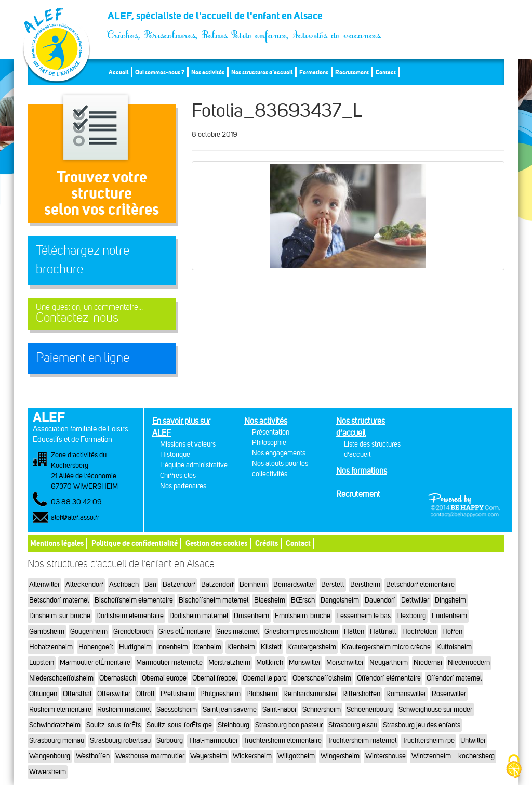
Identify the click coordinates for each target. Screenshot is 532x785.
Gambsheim (47, 631)
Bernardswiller (294, 585)
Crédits (267, 543)
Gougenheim (89, 631)
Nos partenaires (183, 486)
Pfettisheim (177, 694)
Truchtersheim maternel (362, 741)
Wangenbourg (50, 756)
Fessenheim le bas (363, 616)
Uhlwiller (473, 741)
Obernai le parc (265, 678)
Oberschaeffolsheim (322, 678)
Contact (386, 72)
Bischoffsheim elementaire (134, 600)
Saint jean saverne (230, 709)
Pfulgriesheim (220, 694)
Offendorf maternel (454, 678)
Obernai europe (164, 678)
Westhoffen (93, 756)
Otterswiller (114, 694)
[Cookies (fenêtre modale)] (514, 767)
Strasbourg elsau (353, 725)
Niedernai (428, 663)
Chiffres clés (178, 475)
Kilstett (271, 647)
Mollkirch (270, 663)
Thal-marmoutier (213, 741)
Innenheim (173, 647)
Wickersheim (252, 756)
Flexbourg (411, 616)
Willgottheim (296, 756)
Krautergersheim (312, 647)
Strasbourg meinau (57, 741)
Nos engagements (279, 453)
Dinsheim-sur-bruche (60, 616)
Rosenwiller (449, 694)
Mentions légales (57, 543)
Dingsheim (450, 600)
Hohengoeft (96, 647)
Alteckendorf (84, 585)
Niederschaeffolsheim (61, 678)
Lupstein (42, 663)
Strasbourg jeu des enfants (422, 725)
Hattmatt (383, 631)
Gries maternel (237, 631)
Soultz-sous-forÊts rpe (179, 725)
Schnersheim (322, 709)
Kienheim (241, 647)
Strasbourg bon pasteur (289, 725)
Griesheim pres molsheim (301, 631)
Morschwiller (345, 663)
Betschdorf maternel (59, 600)
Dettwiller (415, 600)
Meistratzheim (229, 663)
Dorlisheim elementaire (130, 616)
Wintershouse (385, 756)
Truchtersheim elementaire (283, 741)
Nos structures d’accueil (262, 72)
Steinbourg (234, 725)
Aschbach (124, 585)
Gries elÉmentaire (184, 631)
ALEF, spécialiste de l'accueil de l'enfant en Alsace (248, 19)
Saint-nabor (280, 709)
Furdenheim (449, 616)
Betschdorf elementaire (420, 585)
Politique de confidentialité (135, 543)
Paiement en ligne (83, 358)
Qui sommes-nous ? (160, 72)
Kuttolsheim (454, 647)
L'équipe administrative (194, 465)
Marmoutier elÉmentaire (95, 663)
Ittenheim (208, 647)
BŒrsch (303, 600)
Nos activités (208, 72)
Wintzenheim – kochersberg (453, 756)
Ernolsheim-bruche (303, 616)
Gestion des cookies (216, 543)
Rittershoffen (361, 694)
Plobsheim (262, 694)
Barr (151, 585)
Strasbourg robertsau (120, 741)
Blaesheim (270, 600)
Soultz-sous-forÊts (114, 725)
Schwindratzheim (55, 725)
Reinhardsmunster (310, 694)
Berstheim (365, 585)
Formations (314, 72)
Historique (175, 455)
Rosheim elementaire (60, 709)
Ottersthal (77, 694)
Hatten (354, 631)
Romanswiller (406, 694)
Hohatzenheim (51, 647)
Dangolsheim (340, 600)
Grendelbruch (133, 631)
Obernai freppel (215, 678)
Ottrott (145, 694)
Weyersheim (209, 756)
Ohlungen (43, 694)
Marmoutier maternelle (169, 663)
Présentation (271, 432)
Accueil (118, 72)
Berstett (333, 585)
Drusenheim (251, 616)
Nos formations (362, 471)
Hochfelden (419, 631)
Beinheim (254, 585)
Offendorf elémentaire (389, 678)
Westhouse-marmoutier (150, 756)
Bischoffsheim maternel (214, 600)
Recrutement (352, 72)
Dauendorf (380, 600)
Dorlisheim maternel (199, 616)
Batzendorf (179, 585)
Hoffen (452, 631)
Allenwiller (44, 585)
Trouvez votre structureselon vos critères (102, 193)
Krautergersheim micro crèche (386, 647)
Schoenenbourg (370, 709)
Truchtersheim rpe (428, 741)
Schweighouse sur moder (435, 709)
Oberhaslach (118, 678)
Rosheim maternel (124, 709)
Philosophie (269, 443)
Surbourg (170, 741)
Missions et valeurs (188, 444)
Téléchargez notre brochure (83, 260)
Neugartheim (389, 663)
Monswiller (305, 663)
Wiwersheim (48, 772)
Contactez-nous (102, 314)
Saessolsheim (177, 709)
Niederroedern (469, 663)
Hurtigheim (135, 647)
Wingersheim (340, 756)
